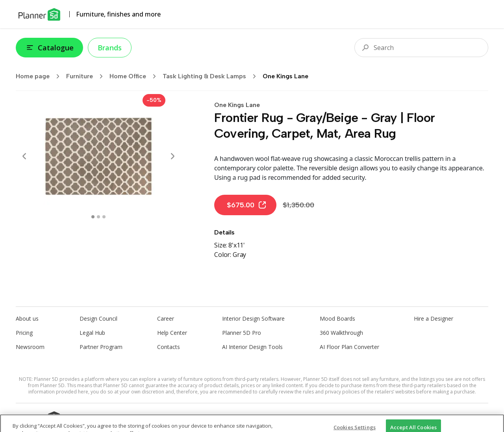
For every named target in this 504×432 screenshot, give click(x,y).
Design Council (98, 318)
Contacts (169, 347)
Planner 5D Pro (242, 333)
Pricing (24, 333)
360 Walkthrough (341, 333)
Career (166, 318)
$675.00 (247, 205)
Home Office (135, 76)
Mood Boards (337, 318)
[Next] (172, 156)
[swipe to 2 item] (104, 217)
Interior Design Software (253, 318)
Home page (40, 76)
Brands (110, 48)
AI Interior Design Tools (252, 347)
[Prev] (24, 156)
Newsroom (30, 347)
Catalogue (49, 48)
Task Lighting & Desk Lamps (212, 76)
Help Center (172, 333)
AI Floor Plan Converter (349, 347)
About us (27, 318)
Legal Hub (92, 333)
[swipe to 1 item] (98, 217)
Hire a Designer (434, 318)
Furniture (87, 76)
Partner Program (101, 347)
